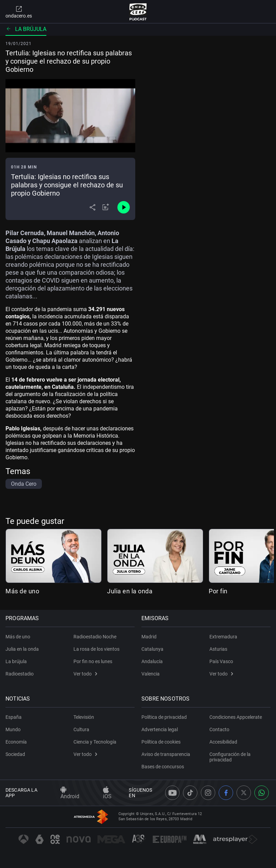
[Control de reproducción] (124, 207)
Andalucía (152, 661)
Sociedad (15, 754)
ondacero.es (19, 12)
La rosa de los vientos (96, 649)
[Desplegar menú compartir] (93, 207)
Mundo (13, 729)
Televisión (84, 717)
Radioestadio (20, 674)
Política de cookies (161, 742)
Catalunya (152, 649)
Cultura (81, 729)
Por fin (218, 591)
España (14, 717)
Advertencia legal (160, 729)
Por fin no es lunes (93, 661)
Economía (16, 742)
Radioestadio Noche (95, 637)
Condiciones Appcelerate (236, 717)
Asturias (218, 649)
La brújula (26, 29)
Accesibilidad (223, 742)
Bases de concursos (163, 767)
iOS (107, 793)
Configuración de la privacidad (230, 757)
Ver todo (85, 674)
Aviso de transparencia (166, 754)
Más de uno (22, 591)
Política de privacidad (164, 717)
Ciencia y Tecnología (95, 742)
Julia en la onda (130, 591)
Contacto (219, 729)
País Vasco (221, 661)
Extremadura (223, 637)
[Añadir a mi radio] (106, 207)
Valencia (151, 674)
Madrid (149, 637)
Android (70, 793)
